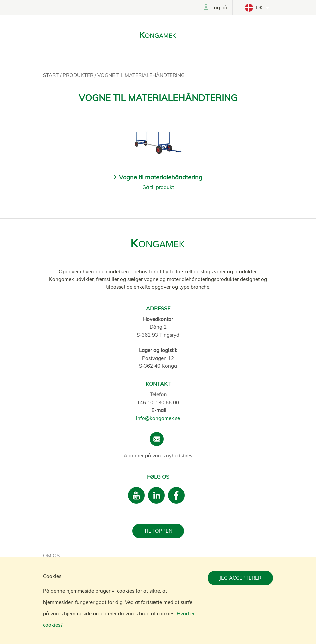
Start (51, 75)
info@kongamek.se (158, 418)
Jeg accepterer (240, 578)
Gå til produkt (158, 187)
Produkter (79, 75)
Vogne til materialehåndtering (141, 75)
